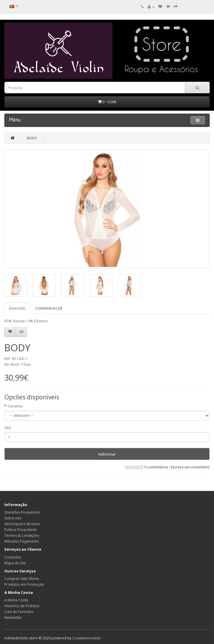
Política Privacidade (20, 530)
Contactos (13, 557)
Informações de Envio (22, 524)
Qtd (8, 428)
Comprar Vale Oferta (22, 579)
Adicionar (107, 454)
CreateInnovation (87, 638)
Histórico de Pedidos (22, 606)
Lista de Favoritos (19, 612)
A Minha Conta (16, 600)
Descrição (17, 308)
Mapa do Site (15, 563)
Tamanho (15, 406)
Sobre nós (13, 518)
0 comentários (156, 467)
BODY (32, 138)
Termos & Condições (22, 535)
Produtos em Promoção (24, 584)
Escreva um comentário (190, 467)
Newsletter (13, 617)
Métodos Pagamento (22, 541)
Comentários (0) (49, 308)
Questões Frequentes (22, 512)
